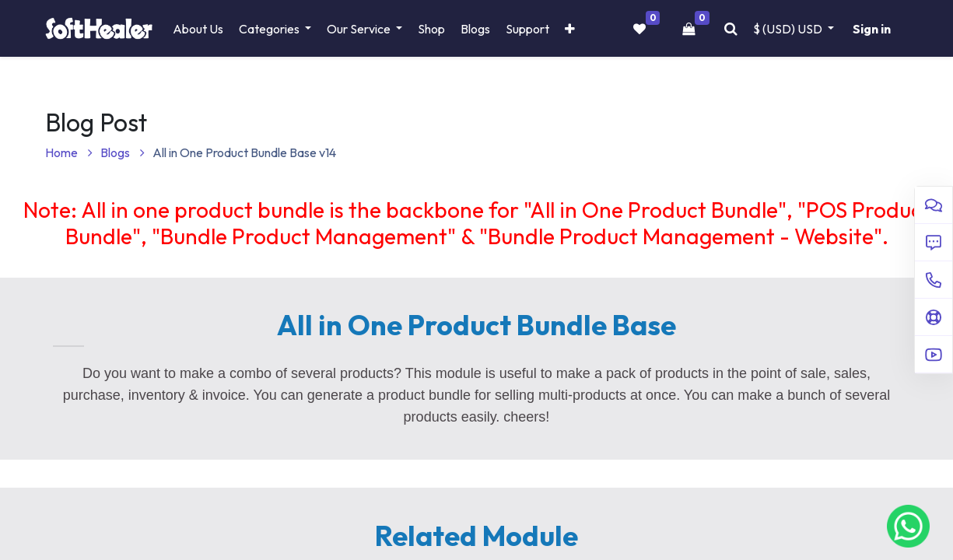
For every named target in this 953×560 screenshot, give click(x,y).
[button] (570, 29)
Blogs (123, 152)
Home (69, 152)
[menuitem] (198, 29)
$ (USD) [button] (789, 29)
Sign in (872, 29)
